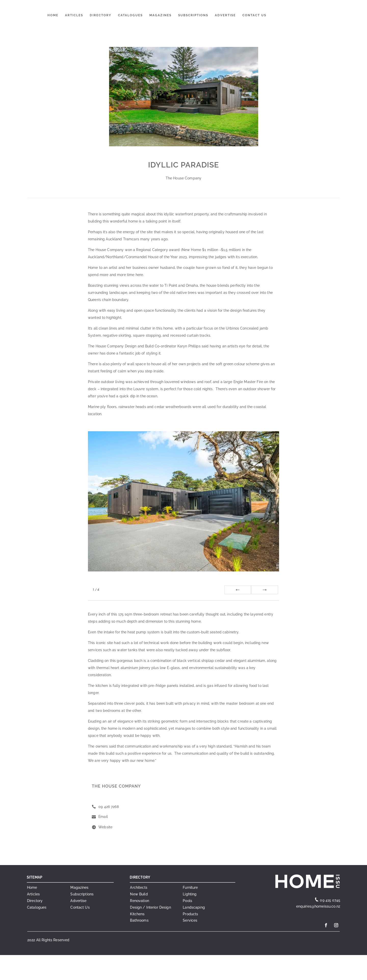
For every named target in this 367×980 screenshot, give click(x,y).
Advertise (225, 15)
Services (190, 920)
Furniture (190, 887)
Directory (101, 15)
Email (103, 817)
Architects (139, 887)
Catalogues (130, 15)
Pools (187, 901)
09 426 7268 (109, 807)
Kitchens (137, 914)
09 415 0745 (330, 900)
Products (190, 914)
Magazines (160, 15)
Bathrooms (139, 920)
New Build (139, 894)
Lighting (190, 894)
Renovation (139, 901)
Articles (74, 15)
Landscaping (194, 907)
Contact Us (254, 15)
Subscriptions (193, 15)
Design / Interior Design (150, 907)
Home (53, 15)
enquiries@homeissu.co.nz (318, 906)
